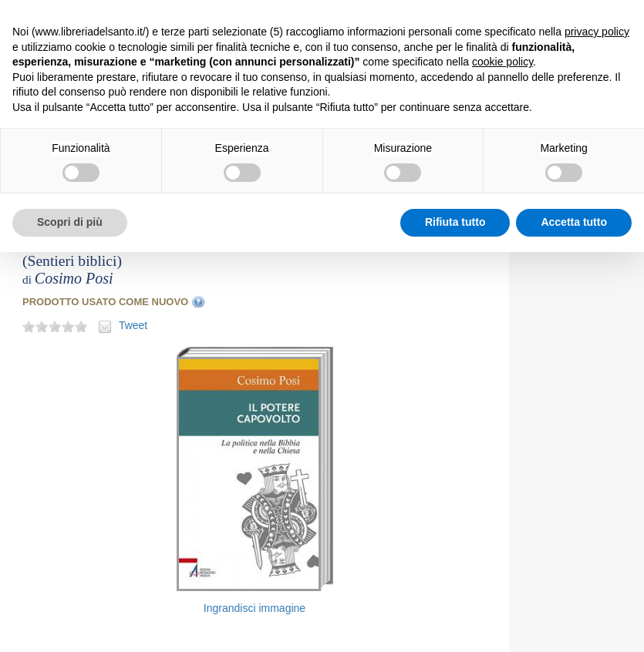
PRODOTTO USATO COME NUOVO (105, 302)
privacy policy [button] (597, 32)
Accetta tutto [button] (574, 222)
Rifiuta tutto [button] (455, 222)
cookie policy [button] (502, 62)
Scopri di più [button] (70, 222)
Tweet (133, 325)
